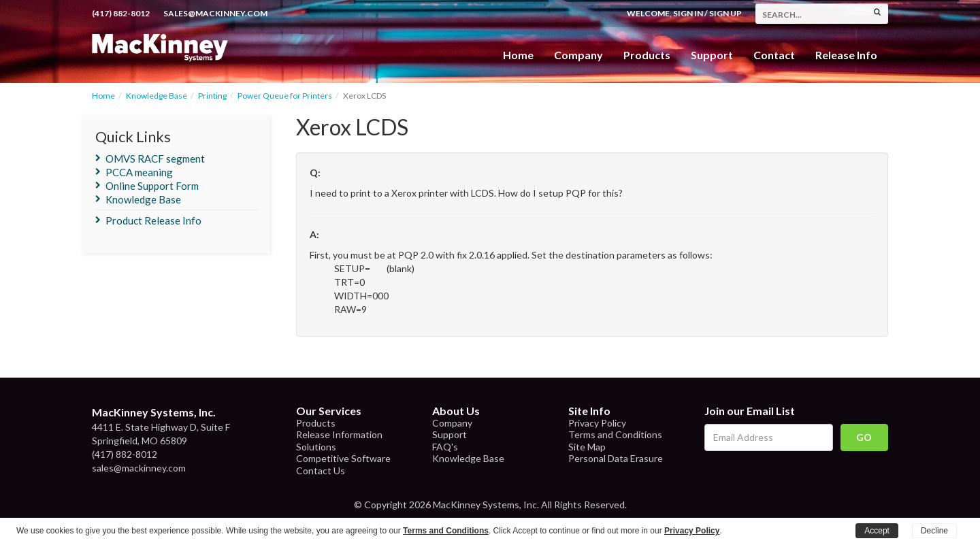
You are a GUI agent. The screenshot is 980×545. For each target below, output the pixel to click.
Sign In (688, 13)
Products (316, 423)
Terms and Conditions (615, 434)
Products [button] (647, 55)
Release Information (339, 434)
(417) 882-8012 (121, 13)
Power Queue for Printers (285, 96)
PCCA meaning (139, 172)
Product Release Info (153, 220)
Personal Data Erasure (616, 458)
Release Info (846, 55)
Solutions (316, 447)
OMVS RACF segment (155, 159)
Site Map (587, 447)
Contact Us (321, 470)
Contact (774, 55)
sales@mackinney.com (215, 13)
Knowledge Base (157, 96)
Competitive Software (343, 458)
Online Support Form (152, 186)
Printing (212, 96)
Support (712, 55)
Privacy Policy (597, 423)
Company (578, 55)
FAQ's (445, 447)
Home (518, 55)
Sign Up (725, 13)
